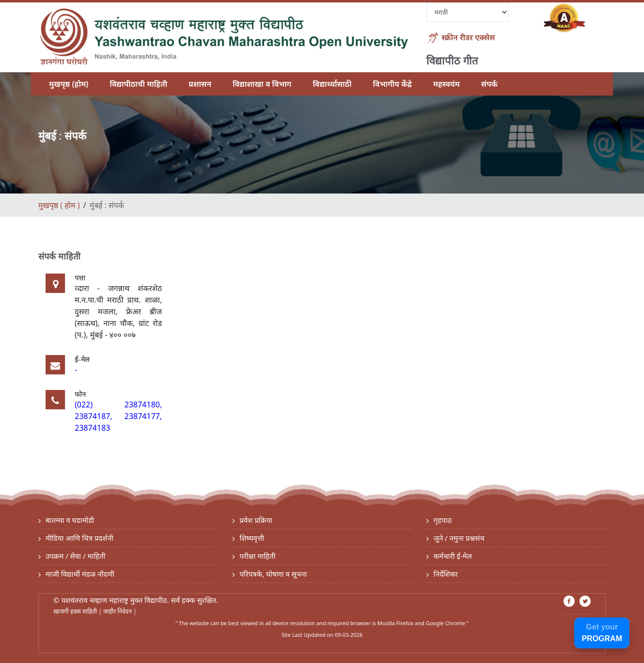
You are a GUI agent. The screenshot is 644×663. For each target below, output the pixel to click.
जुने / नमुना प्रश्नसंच (459, 538)
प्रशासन (200, 84)
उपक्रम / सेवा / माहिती (76, 556)
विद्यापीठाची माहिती (138, 84)
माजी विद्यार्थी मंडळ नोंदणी (80, 574)
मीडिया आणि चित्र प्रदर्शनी (80, 538)
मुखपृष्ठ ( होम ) (59, 205)
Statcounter (322, 647)
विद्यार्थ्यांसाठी (332, 84)
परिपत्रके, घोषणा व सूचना (273, 574)
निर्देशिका (446, 574)
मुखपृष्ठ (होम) (69, 84)
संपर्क (489, 84)
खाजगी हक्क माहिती (76, 611)
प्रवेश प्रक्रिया (256, 520)
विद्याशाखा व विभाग (262, 84)
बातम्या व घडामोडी (70, 520)
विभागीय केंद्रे (392, 84)
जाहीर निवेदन (118, 611)
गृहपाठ (443, 520)
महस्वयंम (446, 84)
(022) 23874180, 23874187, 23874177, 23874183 (118, 416)
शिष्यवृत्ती (252, 538)
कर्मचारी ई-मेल (453, 556)
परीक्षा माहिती (258, 556)
